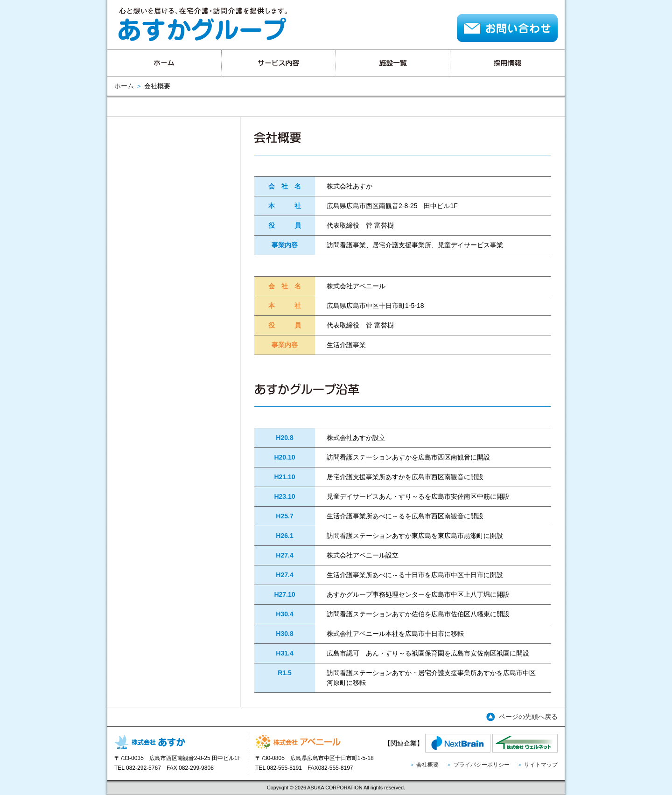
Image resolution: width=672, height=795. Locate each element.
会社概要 (427, 765)
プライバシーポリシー (482, 765)
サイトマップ (541, 765)
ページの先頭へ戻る (528, 717)
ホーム (124, 86)
